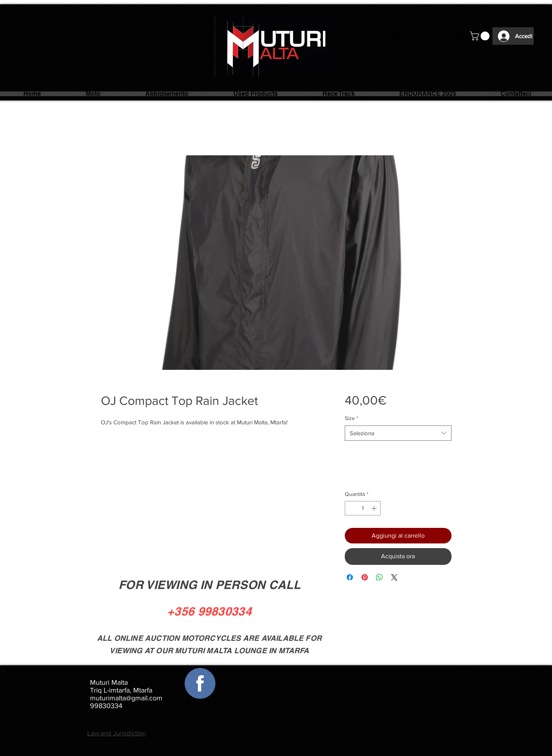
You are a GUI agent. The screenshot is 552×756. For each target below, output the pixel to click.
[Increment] (375, 508)
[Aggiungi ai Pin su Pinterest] (365, 577)
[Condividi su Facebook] (350, 577)
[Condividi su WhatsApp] (379, 577)
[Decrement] (351, 508)
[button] (481, 36)
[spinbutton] (363, 508)
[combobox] (398, 433)
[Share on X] (394, 577)
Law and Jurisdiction (117, 733)
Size (352, 418)
